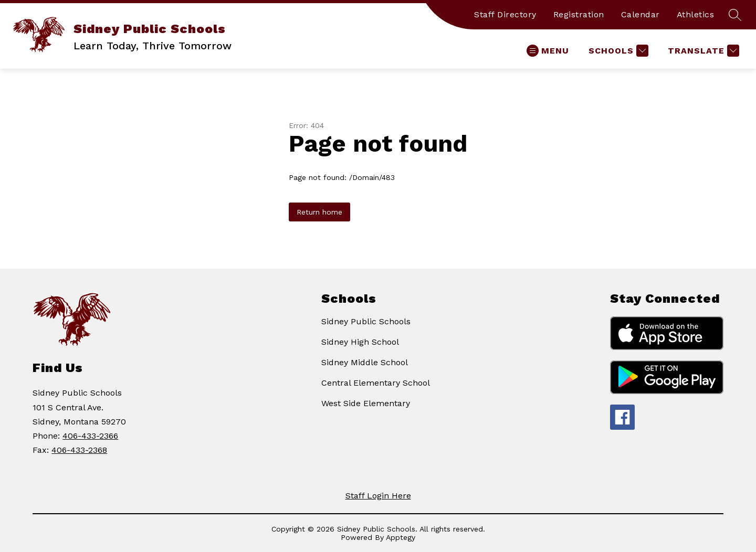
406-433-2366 (90, 436)
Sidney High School (360, 342)
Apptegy (401, 537)
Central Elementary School (376, 383)
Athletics (696, 14)
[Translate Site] (702, 51)
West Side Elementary (366, 403)
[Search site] (735, 15)
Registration (579, 14)
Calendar (640, 14)
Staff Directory (505, 14)
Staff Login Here (378, 496)
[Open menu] (548, 51)
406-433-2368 (79, 450)
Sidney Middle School (365, 362)
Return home (319, 212)
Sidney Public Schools (366, 321)
